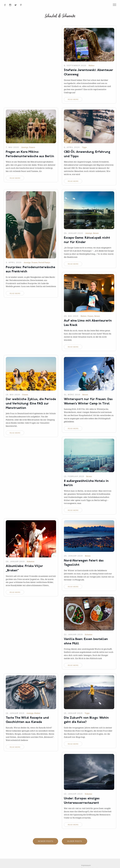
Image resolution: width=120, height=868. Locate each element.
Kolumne (31, 561)
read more (73, 99)
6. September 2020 (75, 66)
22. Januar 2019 (73, 635)
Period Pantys (44, 262)
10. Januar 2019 (73, 794)
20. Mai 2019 (71, 316)
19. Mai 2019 (13, 395)
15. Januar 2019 (73, 713)
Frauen (32, 147)
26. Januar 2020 (74, 233)
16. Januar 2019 (15, 713)
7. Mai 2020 (12, 147)
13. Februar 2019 (74, 476)
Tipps (84, 147)
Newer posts (46, 841)
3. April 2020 (14, 262)
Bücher (92, 65)
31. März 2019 (72, 395)
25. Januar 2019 (73, 556)
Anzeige (25, 147)
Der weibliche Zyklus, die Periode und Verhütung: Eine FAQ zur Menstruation (31, 404)
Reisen (96, 233)
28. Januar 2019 (15, 561)
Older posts (75, 841)
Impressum (86, 865)
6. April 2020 (72, 147)
